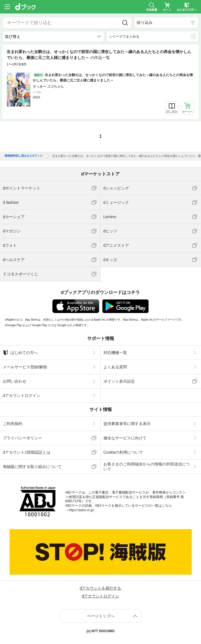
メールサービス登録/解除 (25, 367)
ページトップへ (101, 616)
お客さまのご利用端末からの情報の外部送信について (147, 467)
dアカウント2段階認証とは (27, 452)
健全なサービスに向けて (125, 438)
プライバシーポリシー (22, 438)
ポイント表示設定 (119, 381)
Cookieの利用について (123, 452)
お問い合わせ (15, 381)
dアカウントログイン (22, 396)
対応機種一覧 (115, 353)
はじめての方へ (20, 353)
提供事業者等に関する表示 (127, 424)
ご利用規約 (13, 424)
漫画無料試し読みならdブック (24, 156)
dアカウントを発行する (101, 588)
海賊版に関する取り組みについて (32, 467)
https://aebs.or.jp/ (81, 510)
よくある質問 (115, 367)
